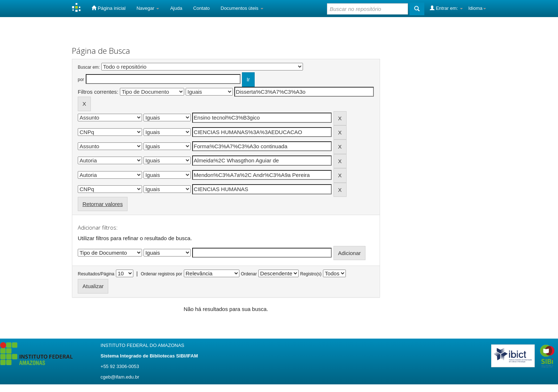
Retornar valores (103, 204)
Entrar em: (446, 8)
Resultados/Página (96, 274)
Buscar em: (89, 67)
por (81, 80)
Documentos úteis (242, 8)
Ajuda (176, 8)
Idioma (477, 8)
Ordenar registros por (161, 274)
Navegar (148, 8)
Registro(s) (311, 274)
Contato (202, 8)
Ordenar (249, 274)
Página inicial (108, 8)
